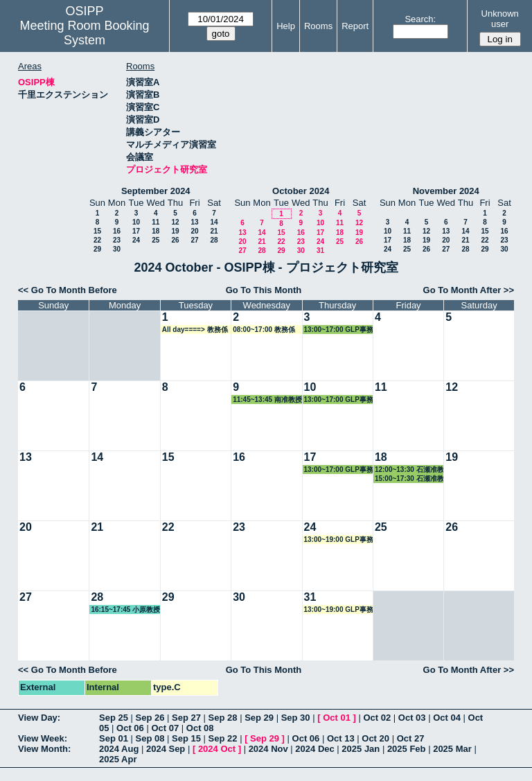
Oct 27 (411, 738)
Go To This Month (264, 290)
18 (156, 231)
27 (194, 240)
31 (320, 251)
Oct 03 (412, 718)
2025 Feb (407, 749)
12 (175, 222)
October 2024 (301, 191)
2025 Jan (361, 749)
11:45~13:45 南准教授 (267, 400)
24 (136, 240)
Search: (420, 19)
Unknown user (500, 19)
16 (117, 231)
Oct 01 (337, 718)
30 (117, 249)
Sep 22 (223, 738)
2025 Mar (452, 749)
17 (136, 231)
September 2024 (156, 191)
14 (214, 222)
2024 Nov (268, 749)
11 (156, 222)
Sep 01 (114, 738)
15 (97, 231)
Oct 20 (375, 738)
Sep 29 (259, 718)
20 (194, 231)
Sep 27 (186, 718)
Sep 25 (114, 718)
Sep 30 (296, 718)
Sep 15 (186, 738)
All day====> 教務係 (195, 330)
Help (286, 26)
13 (194, 222)
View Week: (43, 738)
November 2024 (446, 191)
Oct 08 (200, 728)
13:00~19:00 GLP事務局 (339, 540)
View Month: (44, 749)
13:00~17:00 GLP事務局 (339, 330)
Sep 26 (150, 718)
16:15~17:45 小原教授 (125, 609)
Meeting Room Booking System (84, 33)
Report (355, 26)
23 (117, 240)
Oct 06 (130, 728)
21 (214, 231)
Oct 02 (377, 718)
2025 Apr (118, 759)
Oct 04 (447, 718)
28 (214, 240)
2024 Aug (119, 749)
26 (175, 240)
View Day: (39, 718)
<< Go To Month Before (68, 290)
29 (97, 249)
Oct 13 (341, 738)
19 (175, 231)
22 (97, 240)
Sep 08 (150, 738)
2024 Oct (217, 749)
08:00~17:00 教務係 (264, 330)
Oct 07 (165, 728)
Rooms (318, 26)
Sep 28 (223, 718)
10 (136, 222)
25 (156, 240)
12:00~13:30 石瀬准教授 (409, 470)
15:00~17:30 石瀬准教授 (409, 479)
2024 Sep (166, 749)
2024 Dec (314, 749)
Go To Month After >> (469, 290)
